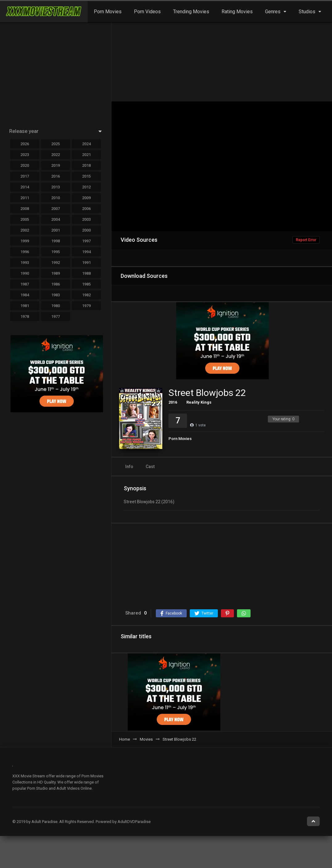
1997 (86, 241)
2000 (86, 230)
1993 (25, 263)
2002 (25, 230)
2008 (25, 209)
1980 (56, 306)
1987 (25, 284)
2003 (86, 219)
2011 (25, 198)
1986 (56, 284)
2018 (86, 165)
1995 (56, 252)
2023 (25, 155)
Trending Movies (191, 12)
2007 (56, 209)
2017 (25, 176)
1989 (56, 273)
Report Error (306, 240)
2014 (25, 187)
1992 (56, 263)
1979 (86, 306)
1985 (86, 284)
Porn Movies (108, 12)
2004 (56, 219)
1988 (86, 273)
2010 (56, 198)
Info (129, 467)
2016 (173, 402)
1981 (25, 306)
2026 (25, 144)
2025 (56, 144)
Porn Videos (147, 12)
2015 (86, 176)
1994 (86, 252)
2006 (86, 209)
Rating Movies (237, 12)
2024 (86, 144)
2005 (25, 219)
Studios (307, 12)
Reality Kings (199, 402)
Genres (273, 12)
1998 (56, 241)
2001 (56, 230)
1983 (56, 295)
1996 (25, 252)
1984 (25, 295)
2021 (86, 155)
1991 (86, 263)
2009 (86, 198)
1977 (56, 317)
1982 (86, 295)
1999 (25, 241)
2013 (56, 187)
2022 (56, 155)
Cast (150, 467)
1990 (25, 273)
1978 (25, 317)
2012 (86, 187)
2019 (56, 165)
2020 (25, 165)
